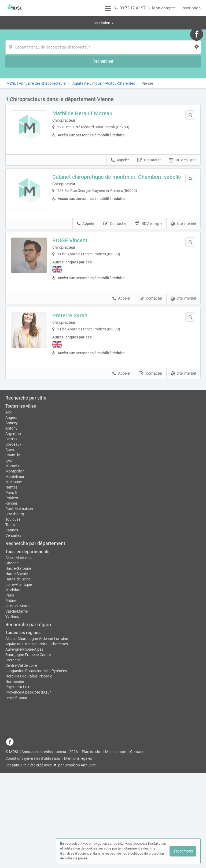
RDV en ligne (183, 138)
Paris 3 (11, 611)
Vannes (12, 649)
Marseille (13, 582)
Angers (11, 534)
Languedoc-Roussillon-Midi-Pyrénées (36, 790)
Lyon (9, 576)
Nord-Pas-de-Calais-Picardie (29, 795)
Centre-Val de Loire (21, 784)
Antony (11, 544)
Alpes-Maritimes (19, 676)
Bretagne (13, 779)
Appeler (120, 138)
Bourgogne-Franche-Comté (28, 774)
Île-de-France (16, 817)
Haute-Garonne (18, 687)
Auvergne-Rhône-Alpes (24, 768)
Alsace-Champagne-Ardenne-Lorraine (37, 758)
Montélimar (15, 595)
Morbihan (13, 709)
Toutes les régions (23, 752)
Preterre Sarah (74, 297)
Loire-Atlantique (19, 703)
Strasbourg (15, 633)
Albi (8, 528)
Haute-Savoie (16, 692)
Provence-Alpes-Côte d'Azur (28, 811)
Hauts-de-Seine (18, 698)
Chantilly (13, 571)
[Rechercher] (157, 34)
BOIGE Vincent (74, 222)
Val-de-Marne (16, 730)
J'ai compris (183, 851)
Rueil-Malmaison (19, 627)
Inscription (191, 8)
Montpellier (15, 587)
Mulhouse (14, 601)
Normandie (15, 800)
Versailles (13, 654)
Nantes (11, 606)
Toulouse (13, 638)
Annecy (12, 539)
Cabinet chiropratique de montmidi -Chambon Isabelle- (111, 157)
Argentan (13, 550)
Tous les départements (27, 670)
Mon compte (163, 8)
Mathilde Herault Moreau (87, 87)
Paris (10, 714)
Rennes (12, 622)
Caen (10, 566)
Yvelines (12, 735)
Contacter (149, 138)
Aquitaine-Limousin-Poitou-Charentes (37, 763)
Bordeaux (13, 560)
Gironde (12, 682)
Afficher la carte (103, 431)
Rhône (11, 719)
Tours (10, 643)
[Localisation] (96, 34)
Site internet (183, 206)
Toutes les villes (21, 522)
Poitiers (12, 617)
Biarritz (11, 555)
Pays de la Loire (18, 806)
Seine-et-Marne (18, 725)
